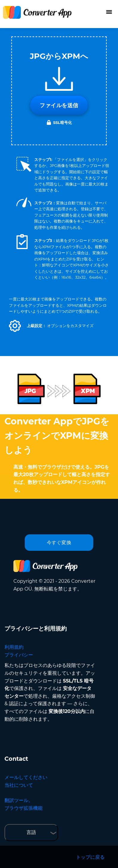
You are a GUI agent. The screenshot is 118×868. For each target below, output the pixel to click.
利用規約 (14, 647)
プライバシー (19, 655)
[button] (15, 326)
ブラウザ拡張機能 (24, 808)
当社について (19, 785)
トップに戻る (90, 857)
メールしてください (26, 777)
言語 (31, 832)
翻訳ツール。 (19, 800)
